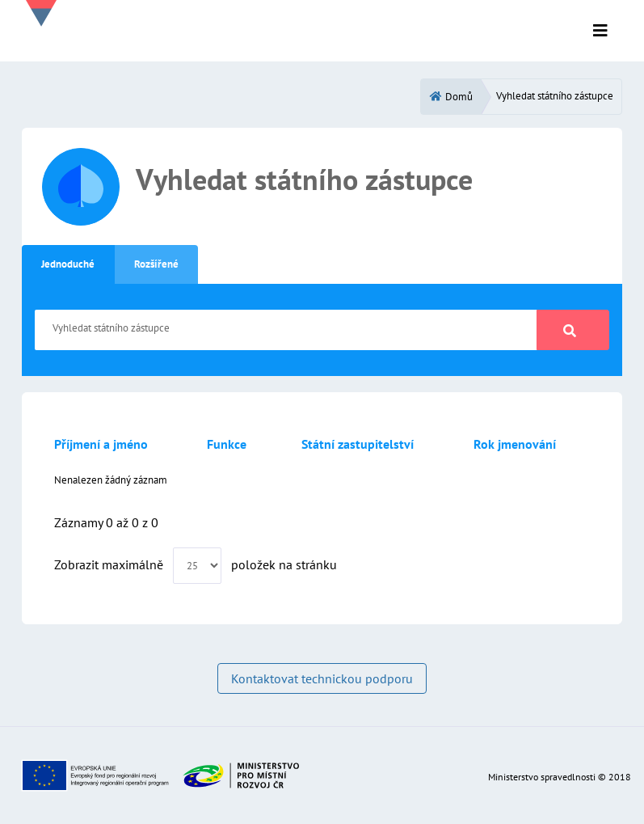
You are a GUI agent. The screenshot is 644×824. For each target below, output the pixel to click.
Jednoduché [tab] (68, 264)
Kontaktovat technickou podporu (322, 678)
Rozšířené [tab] (156, 264)
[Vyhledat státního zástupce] (286, 330)
